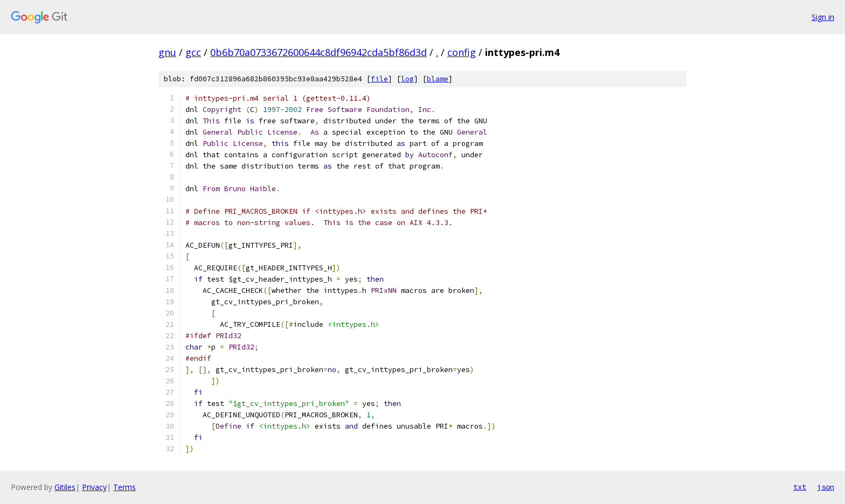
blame (438, 79)
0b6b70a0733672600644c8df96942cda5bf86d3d (318, 52)
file (379, 79)
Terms (124, 487)
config (462, 52)
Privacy (94, 487)
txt (800, 487)
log (407, 79)
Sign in (823, 17)
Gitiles (65, 487)
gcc (193, 52)
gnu (167, 52)
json (826, 487)
